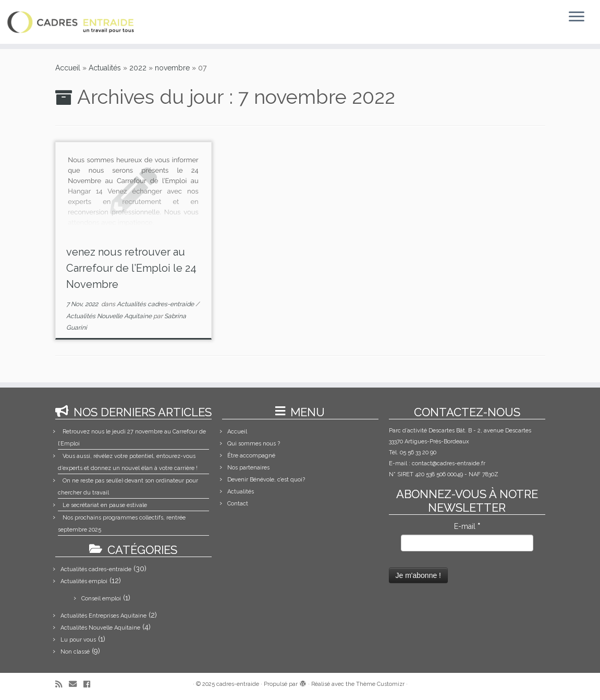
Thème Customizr (380, 684)
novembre (172, 68)
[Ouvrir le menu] (577, 17)
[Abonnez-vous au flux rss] (62, 685)
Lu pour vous (78, 640)
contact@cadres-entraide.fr (449, 463)
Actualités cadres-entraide (156, 304)
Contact (238, 504)
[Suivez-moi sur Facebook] (90, 685)
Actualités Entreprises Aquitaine (103, 616)
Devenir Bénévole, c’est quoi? (266, 480)
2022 (138, 68)
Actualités (105, 68)
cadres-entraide (238, 684)
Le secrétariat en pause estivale (105, 505)
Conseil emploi (101, 599)
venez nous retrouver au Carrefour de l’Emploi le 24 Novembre (131, 268)
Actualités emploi (84, 581)
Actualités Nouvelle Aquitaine (110, 316)
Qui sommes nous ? (254, 444)
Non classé (75, 652)
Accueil (68, 68)
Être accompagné (251, 456)
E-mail (467, 526)
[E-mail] (76, 685)
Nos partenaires (248, 468)
